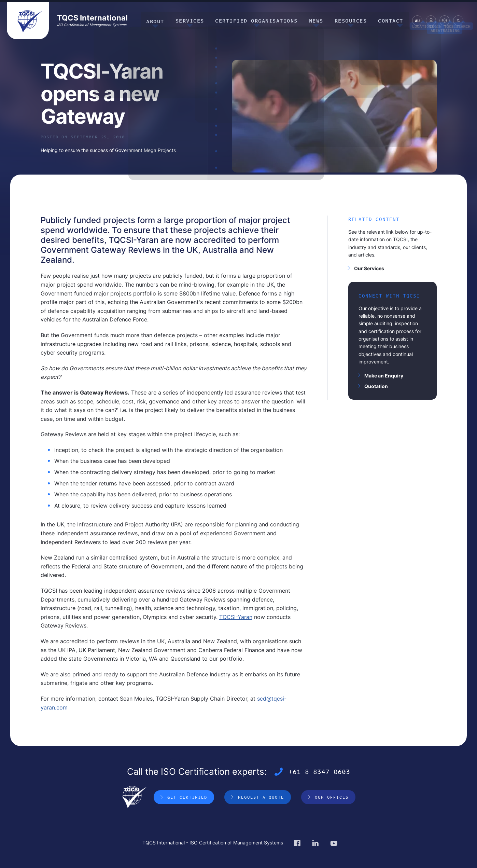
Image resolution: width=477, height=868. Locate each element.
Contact (392, 20)
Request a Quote (261, 797)
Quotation (376, 386)
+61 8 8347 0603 (319, 772)
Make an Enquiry (384, 376)
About (164, 20)
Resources (353, 20)
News (320, 20)
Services (197, 20)
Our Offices (332, 797)
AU (417, 22)
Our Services (369, 268)
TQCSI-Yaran (236, 617)
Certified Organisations (263, 20)
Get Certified (187, 797)
